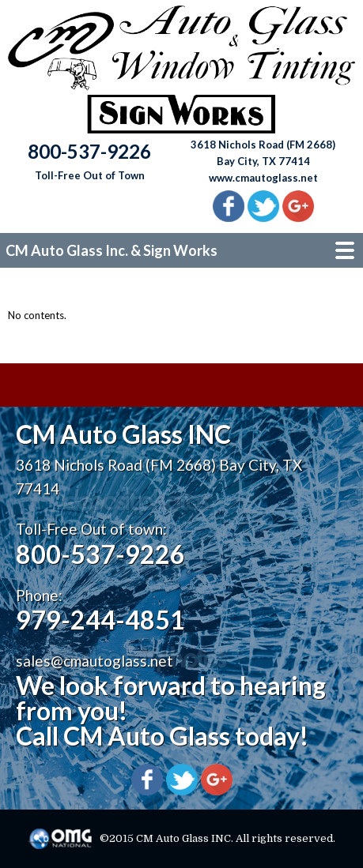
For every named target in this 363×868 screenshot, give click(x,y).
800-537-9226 (100, 554)
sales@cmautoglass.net (95, 661)
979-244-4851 (100, 620)
